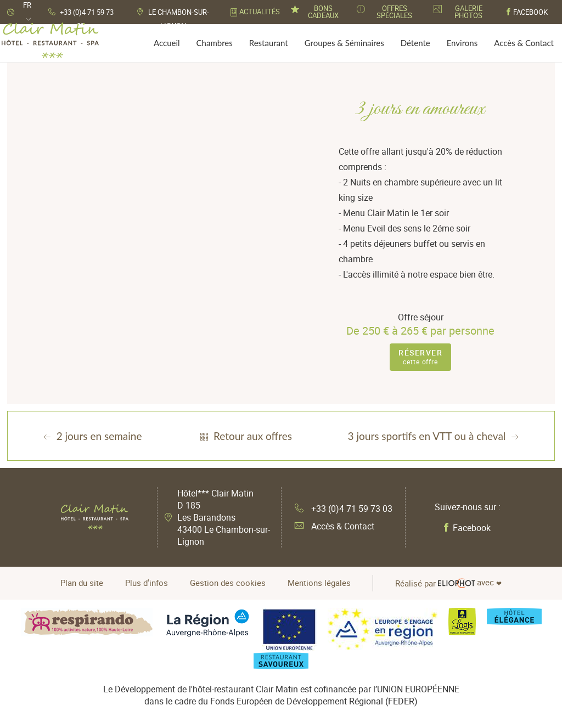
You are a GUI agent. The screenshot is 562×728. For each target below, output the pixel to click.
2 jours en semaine (92, 436)
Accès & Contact (335, 526)
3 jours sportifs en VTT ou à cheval (435, 436)
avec (448, 583)
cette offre (420, 357)
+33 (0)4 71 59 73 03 (344, 509)
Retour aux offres (245, 436)
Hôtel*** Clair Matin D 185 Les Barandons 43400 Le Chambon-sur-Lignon (224, 517)
